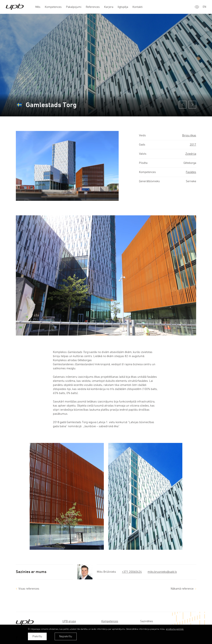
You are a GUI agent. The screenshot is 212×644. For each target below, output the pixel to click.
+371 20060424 (132, 572)
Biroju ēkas (189, 135)
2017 (193, 145)
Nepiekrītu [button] (66, 636)
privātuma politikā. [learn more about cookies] (175, 629)
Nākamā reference (182, 589)
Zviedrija (191, 154)
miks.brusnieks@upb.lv (162, 572)
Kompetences (110, 621)
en (204, 7)
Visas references (29, 589)
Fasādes (191, 172)
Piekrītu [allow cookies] (37, 636)
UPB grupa (69, 621)
